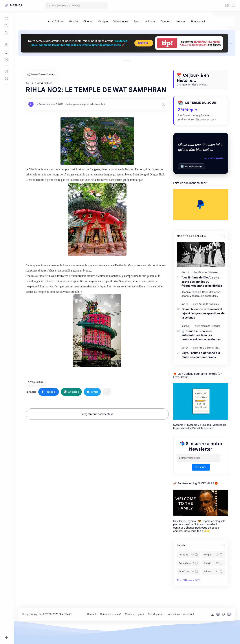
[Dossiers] (166, 21)
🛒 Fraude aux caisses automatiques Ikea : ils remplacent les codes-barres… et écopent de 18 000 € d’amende (202, 352)
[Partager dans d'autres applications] (107, 408)
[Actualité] (204, 320)
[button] (227, 5)
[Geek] (137, 21)
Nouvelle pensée (192, 183)
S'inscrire (201, 484)
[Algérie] (213, 580)
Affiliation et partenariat (181, 631)
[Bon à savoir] (198, 21)
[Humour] (181, 21)
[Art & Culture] (56, 21)
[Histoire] (73, 21)
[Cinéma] (88, 21)
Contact (91, 631)
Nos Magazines (156, 631)
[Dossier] (204, 289)
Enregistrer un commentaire (97, 430)
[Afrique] (213, 571)
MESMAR (16, 5)
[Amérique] (188, 588)
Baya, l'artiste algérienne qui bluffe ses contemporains (201, 371)
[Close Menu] (232, 43)
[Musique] (103, 21)
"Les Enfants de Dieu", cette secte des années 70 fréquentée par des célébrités (202, 298)
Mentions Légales (134, 631)
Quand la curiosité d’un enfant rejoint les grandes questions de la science (203, 330)
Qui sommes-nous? (110, 631)
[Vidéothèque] (121, 21)
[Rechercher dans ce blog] (76, 6)
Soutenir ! (144, 43)
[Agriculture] (188, 580)
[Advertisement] (127, 71)
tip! (167, 43)
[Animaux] (150, 21)
